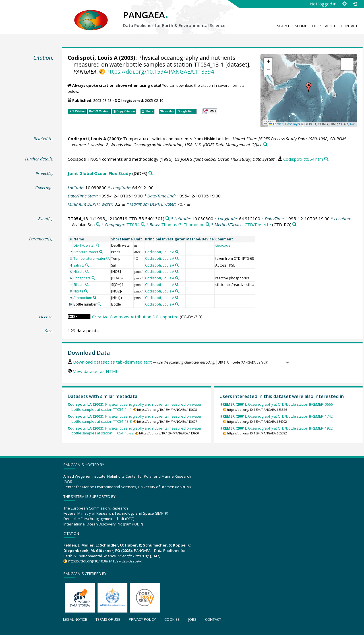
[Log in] (355, 4)
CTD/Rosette (258, 224)
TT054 (133, 224)
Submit (301, 26)
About (331, 26)
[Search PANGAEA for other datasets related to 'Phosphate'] (93, 278)
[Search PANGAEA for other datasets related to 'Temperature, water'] (108, 258)
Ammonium (83, 298)
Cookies (172, 619)
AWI (352, 124)
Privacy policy (142, 619)
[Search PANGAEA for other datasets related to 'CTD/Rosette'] (294, 225)
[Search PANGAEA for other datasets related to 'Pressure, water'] (101, 252)
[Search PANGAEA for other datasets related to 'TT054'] (143, 225)
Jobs (192, 619)
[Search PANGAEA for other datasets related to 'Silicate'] (87, 284)
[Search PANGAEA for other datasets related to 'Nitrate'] (87, 271)
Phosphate (82, 278)
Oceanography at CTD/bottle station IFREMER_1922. (277, 428)
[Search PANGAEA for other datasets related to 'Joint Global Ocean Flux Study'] (151, 173)
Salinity (79, 265)
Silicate (79, 285)
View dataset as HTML (96, 371)
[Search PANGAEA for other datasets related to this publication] (265, 145)
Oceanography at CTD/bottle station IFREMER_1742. (277, 416)
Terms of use (108, 619)
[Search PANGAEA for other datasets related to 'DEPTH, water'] (98, 245)
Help (317, 26)
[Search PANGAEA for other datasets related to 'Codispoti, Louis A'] (177, 252)
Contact (349, 26)
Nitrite (78, 291)
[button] (309, 87)
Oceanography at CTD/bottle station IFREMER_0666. (277, 404)
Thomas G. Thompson (183, 224)
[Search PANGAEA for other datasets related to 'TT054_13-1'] (168, 219)
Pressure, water (86, 252)
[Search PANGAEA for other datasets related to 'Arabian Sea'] (98, 225)
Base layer (293, 124)
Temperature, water (89, 258)
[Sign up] (344, 4)
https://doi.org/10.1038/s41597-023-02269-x (105, 561)
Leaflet (276, 124)
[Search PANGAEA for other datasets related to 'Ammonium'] (95, 298)
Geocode (223, 245)
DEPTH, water (84, 245)
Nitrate (79, 272)
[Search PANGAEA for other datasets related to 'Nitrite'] (86, 291)
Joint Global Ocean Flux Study (99, 173)
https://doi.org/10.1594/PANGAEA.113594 (160, 72)
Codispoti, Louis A (93, 58)
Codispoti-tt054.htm (303, 159)
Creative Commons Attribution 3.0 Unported (135, 317)
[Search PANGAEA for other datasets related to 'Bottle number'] (99, 304)
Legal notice (75, 619)
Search (284, 26)
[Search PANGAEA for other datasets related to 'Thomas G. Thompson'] (208, 225)
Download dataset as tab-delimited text (112, 362)
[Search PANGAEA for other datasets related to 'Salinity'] (87, 265)
